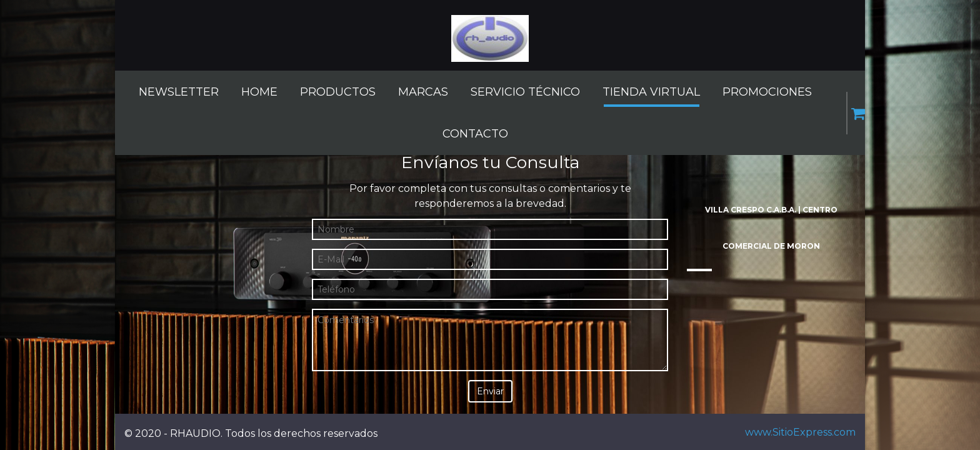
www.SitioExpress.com (800, 432)
